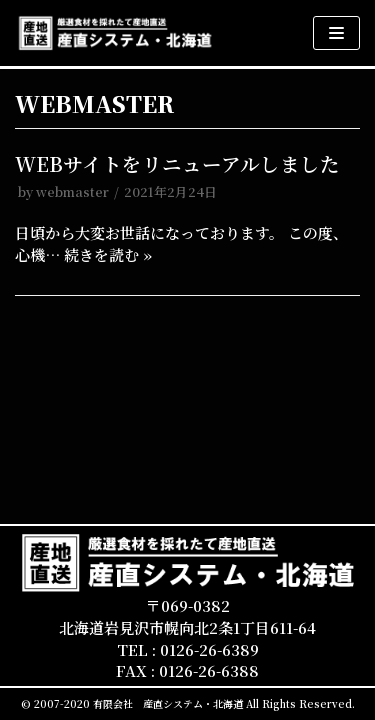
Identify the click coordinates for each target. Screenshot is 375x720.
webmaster (72, 191)
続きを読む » (108, 254)
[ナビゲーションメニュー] (336, 33)
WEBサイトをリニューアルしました (177, 164)
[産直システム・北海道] (115, 33)
